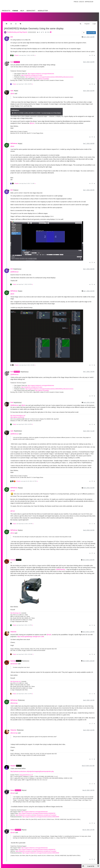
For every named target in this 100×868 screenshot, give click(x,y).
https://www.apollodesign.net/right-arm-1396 (31, 637)
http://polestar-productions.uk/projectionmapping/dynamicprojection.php (32, 771)
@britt (16, 91)
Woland (13, 790)
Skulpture (13, 766)
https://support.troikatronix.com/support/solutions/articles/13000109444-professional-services (49, 77)
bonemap (13, 560)
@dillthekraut (14, 272)
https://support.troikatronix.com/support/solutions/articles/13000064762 (37, 813)
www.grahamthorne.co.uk (26, 775)
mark (12, 91)
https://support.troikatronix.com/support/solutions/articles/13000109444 (41, 817)
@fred (12, 533)
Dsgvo (82, 2)
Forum (15, 11)
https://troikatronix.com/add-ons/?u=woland (45, 815)
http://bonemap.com (16, 613)
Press (76, 2)
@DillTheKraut (17, 269)
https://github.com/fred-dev (17, 417)
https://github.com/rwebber (42, 79)
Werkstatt (31, 11)
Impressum (89, 2)
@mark (20, 488)
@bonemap (21, 700)
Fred (12, 402)
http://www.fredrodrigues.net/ (18, 416)
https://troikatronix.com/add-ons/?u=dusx (32, 75)
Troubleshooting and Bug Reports (17, 32)
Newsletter (43, 11)
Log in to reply (91, 33)
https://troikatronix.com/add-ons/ (24, 815)
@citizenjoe (14, 664)
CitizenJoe (13, 632)
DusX (12, 62)
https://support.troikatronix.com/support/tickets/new (41, 74)
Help (22, 11)
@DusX (32, 123)
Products (6, 11)
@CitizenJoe (26, 661)
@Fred (13, 511)
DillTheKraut (14, 143)
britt (12, 37)
